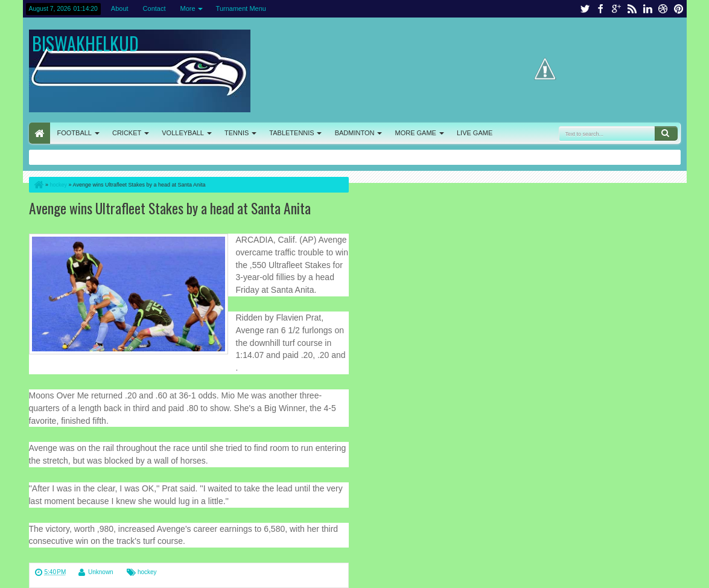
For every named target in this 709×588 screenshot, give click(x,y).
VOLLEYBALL (183, 133)
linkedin (647, 9)
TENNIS (237, 133)
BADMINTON (355, 133)
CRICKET (127, 133)
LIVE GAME (475, 133)
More (188, 8)
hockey (147, 572)
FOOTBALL (75, 133)
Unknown (101, 572)
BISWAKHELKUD (85, 43)
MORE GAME (416, 133)
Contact (154, 8)
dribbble (663, 9)
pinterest (679, 9)
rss (632, 9)
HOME (40, 133)
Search (666, 133)
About (120, 8)
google (616, 9)
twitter (585, 9)
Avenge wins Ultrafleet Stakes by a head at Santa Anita (170, 208)
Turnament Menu (241, 8)
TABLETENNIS (291, 133)
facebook (600, 9)
